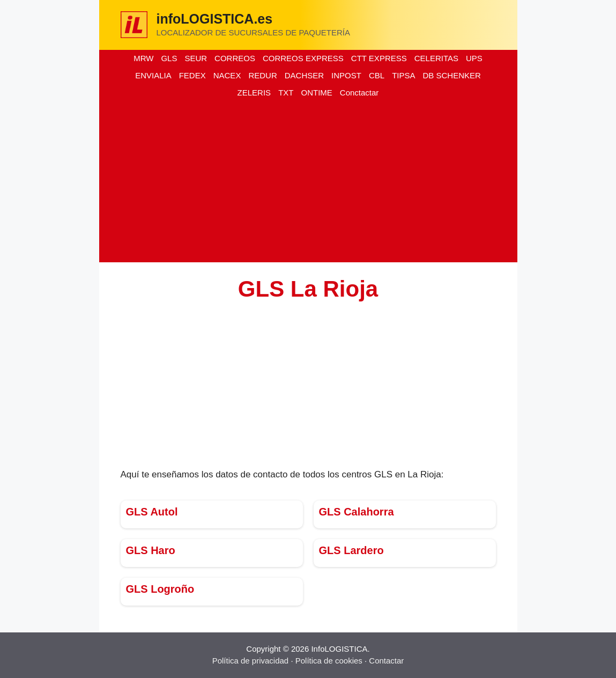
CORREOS (235, 58)
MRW (143, 58)
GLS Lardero (351, 550)
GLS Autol (152, 512)
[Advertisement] (308, 182)
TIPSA (403, 75)
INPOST (346, 75)
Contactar (386, 661)
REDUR (262, 75)
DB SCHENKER (451, 75)
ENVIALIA (153, 75)
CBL (377, 75)
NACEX (227, 75)
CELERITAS (436, 58)
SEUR (196, 58)
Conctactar (359, 93)
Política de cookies (329, 661)
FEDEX (192, 75)
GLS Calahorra (357, 512)
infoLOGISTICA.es (215, 19)
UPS (474, 58)
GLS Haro (151, 550)
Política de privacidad (251, 661)
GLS (169, 58)
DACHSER (304, 75)
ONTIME (316, 93)
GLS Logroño (160, 589)
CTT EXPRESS (379, 58)
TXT (286, 93)
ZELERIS (254, 93)
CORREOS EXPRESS (303, 58)
